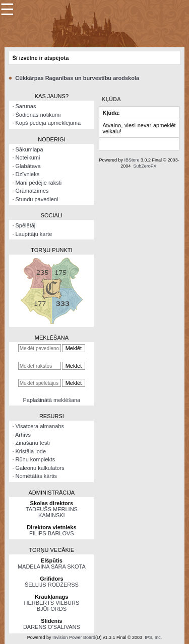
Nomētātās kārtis (37, 476)
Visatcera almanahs (40, 426)
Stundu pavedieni (37, 199)
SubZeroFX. (145, 166)
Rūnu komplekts (36, 459)
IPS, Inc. (153, 637)
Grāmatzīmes (32, 191)
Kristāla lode (31, 451)
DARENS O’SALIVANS (52, 627)
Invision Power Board (74, 637)
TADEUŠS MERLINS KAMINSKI (52, 512)
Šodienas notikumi (38, 115)
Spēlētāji (26, 225)
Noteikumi (28, 157)
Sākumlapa (29, 149)
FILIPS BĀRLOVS (52, 533)
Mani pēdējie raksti (39, 183)
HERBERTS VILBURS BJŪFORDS (51, 606)
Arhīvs (23, 435)
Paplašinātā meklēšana (52, 400)
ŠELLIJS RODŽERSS (52, 585)
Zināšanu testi (33, 443)
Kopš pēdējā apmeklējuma (48, 123)
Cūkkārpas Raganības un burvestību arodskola (77, 78)
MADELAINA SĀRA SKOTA (52, 567)
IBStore (132, 160)
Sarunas (26, 106)
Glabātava (28, 166)
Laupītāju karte (34, 234)
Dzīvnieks (28, 174)
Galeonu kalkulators (40, 468)
